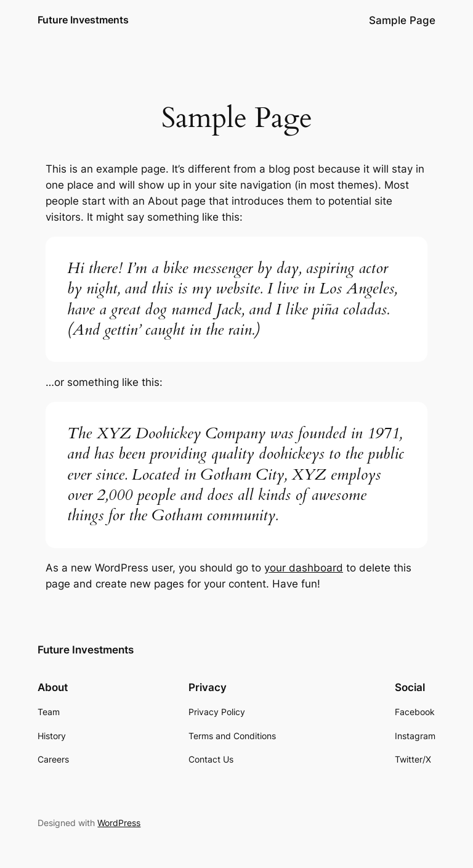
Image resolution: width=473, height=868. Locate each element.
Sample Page (402, 20)
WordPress (119, 823)
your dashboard (304, 568)
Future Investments (83, 20)
